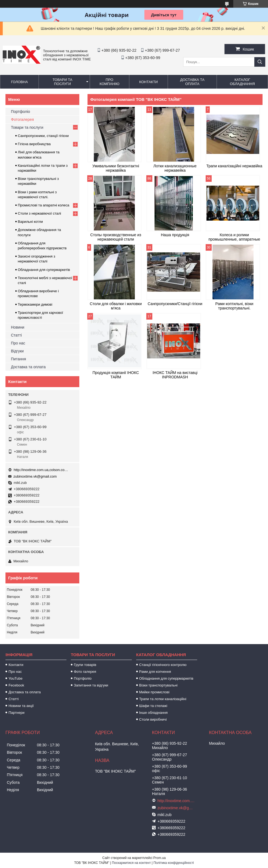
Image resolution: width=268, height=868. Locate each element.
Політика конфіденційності (174, 863)
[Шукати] (260, 62)
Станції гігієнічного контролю (163, 665)
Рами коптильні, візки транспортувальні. (234, 306)
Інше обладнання (153, 713)
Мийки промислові (154, 692)
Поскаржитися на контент (131, 863)
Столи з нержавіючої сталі (39, 213)
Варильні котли (30, 222)
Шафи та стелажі (153, 706)
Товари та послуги (62, 82)
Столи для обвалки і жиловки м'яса (116, 306)
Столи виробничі (153, 719)
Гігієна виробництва (34, 144)
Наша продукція (175, 235)
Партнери (16, 713)
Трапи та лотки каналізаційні (163, 699)
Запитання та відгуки (91, 685)
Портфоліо (21, 112)
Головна (19, 82)
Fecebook (16, 685)
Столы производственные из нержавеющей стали (116, 237)
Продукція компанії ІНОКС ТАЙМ (116, 375)
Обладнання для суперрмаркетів (166, 678)
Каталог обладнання (242, 82)
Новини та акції (21, 706)
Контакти (148, 82)
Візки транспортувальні (158, 685)
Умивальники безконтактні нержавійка (116, 168)
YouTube (15, 678)
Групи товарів (85, 665)
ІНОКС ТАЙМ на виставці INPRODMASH (175, 375)
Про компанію (110, 82)
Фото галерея (85, 672)
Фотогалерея (22, 119)
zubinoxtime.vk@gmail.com (35, 476)
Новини (18, 327)
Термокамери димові (35, 304)
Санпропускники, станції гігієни (43, 136)
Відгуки (17, 351)
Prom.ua (160, 858)
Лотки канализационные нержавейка (175, 168)
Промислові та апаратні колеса (43, 205)
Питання (18, 359)
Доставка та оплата (192, 82)
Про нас (18, 343)
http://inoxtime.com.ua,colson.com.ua (41, 470)
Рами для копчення (155, 672)
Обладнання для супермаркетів (44, 270)
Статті (16, 335)
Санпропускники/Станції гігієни (175, 304)
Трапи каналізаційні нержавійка (234, 166)
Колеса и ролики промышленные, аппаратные (234, 237)
